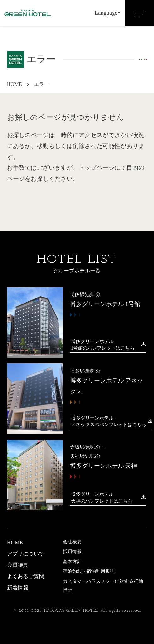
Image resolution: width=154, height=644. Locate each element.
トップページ (96, 168)
